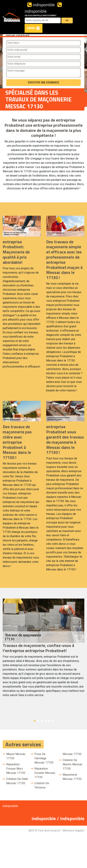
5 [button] (49, 721)
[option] (43, 649)
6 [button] (52, 721)
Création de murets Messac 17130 (72, 764)
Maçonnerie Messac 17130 (72, 777)
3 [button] (42, 721)
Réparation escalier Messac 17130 (45, 773)
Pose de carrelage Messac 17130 (44, 758)
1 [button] (35, 721)
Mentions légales (73, 831)
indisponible (41, 5)
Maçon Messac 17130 (16, 756)
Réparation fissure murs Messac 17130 (16, 769)
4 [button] (45, 721)
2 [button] (38, 721)
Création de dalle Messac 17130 (17, 781)
